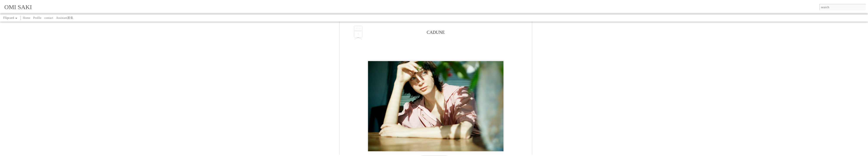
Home (26, 18)
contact (49, 18)
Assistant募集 (65, 18)
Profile (37, 18)
